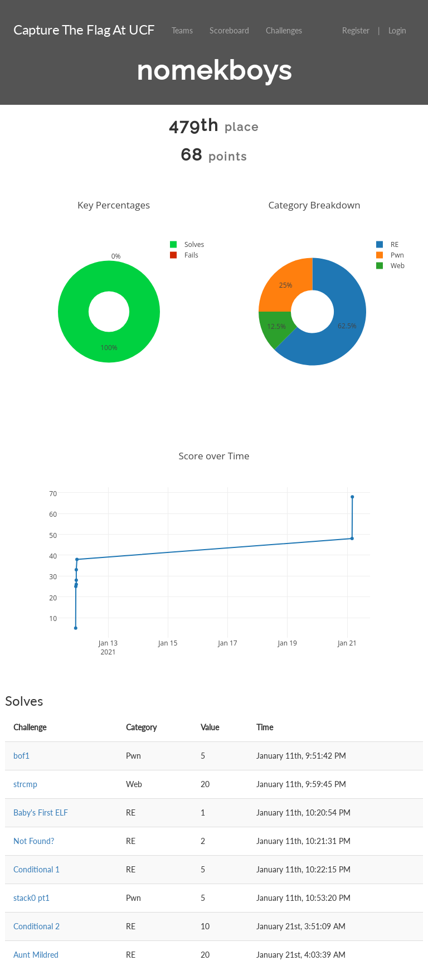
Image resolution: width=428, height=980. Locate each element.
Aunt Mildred (36, 955)
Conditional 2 (37, 926)
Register (356, 30)
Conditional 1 (37, 869)
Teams (182, 30)
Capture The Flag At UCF (84, 29)
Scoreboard (229, 30)
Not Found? (34, 841)
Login (397, 30)
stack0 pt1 (31, 898)
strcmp (25, 784)
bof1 (21, 756)
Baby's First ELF (41, 812)
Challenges (284, 30)
